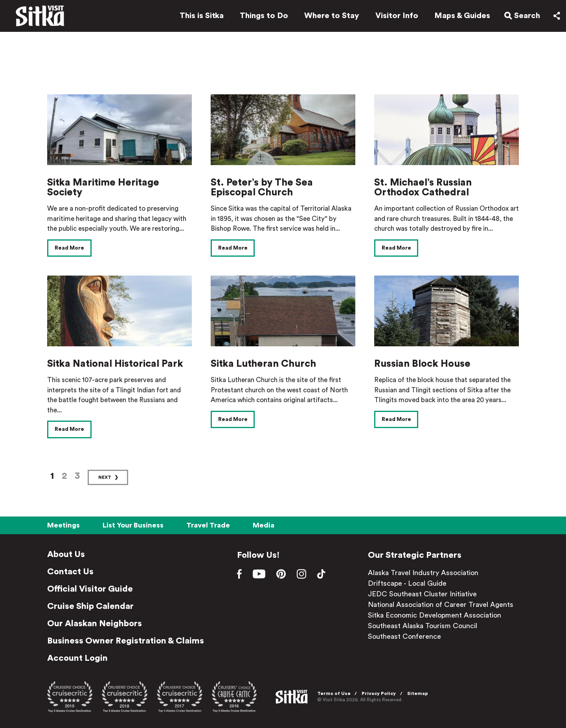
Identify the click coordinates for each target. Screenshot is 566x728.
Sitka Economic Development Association (435, 615)
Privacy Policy (380, 693)
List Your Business (133, 525)
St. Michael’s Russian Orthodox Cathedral (423, 188)
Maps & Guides (460, 17)
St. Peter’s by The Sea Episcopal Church (262, 188)
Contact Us (70, 572)
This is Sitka (200, 17)
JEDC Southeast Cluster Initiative (422, 594)
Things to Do (262, 17)
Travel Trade (208, 525)
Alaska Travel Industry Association (423, 573)
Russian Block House (422, 364)
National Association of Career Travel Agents (441, 605)
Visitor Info (395, 17)
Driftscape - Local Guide (407, 583)
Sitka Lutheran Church (263, 364)
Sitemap (419, 693)
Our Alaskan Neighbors (95, 623)
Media (264, 525)
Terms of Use (335, 693)
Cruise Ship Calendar (90, 606)
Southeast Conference (404, 636)
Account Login (77, 658)
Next (105, 477)
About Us (66, 554)
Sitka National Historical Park (115, 364)
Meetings (63, 525)
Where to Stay (330, 17)
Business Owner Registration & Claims (126, 641)
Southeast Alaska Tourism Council (423, 626)
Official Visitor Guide (90, 589)
